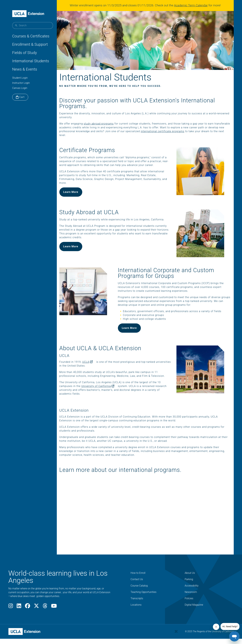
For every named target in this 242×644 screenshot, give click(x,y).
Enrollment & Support (30, 44)
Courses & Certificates (31, 36)
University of (107, 398)
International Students (31, 61)
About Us (190, 585)
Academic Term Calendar (192, 5)
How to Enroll (138, 585)
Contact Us (137, 592)
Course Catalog (139, 598)
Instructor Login (21, 83)
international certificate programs (197, 136)
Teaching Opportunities (144, 604)
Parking (189, 592)
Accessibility (192, 598)
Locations (136, 617)
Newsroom (191, 604)
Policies (189, 611)
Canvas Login (20, 88)
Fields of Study (25, 53)
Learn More (78, 200)
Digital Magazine (194, 617)
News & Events (25, 69)
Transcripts (137, 611)
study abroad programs (106, 128)
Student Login (20, 78)
